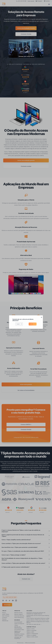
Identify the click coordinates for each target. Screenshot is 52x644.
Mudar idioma (33, 324)
